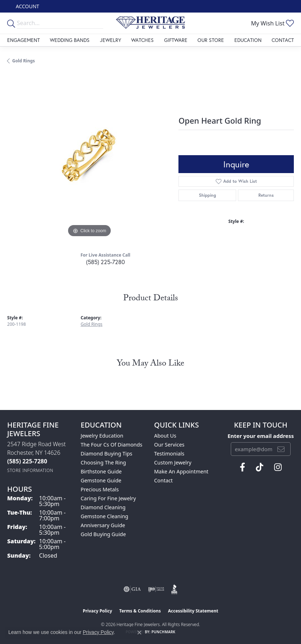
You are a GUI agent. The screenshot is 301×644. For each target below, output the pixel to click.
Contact (283, 40)
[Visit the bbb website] (174, 589)
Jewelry (111, 40)
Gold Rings (23, 61)
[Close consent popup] (139, 633)
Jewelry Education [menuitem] (102, 436)
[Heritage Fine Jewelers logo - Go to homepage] (150, 23)
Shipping (207, 195)
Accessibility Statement (193, 611)
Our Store (211, 40)
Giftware (176, 40)
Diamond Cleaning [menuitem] (103, 507)
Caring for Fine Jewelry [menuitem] (108, 498)
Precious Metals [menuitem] (100, 489)
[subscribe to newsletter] (281, 449)
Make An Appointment (181, 471)
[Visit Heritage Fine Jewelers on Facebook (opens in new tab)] (242, 467)
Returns (266, 195)
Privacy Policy (97, 611)
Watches (142, 40)
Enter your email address (261, 436)
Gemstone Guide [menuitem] (101, 480)
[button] (27, 6)
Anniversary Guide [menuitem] (103, 525)
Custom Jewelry (173, 462)
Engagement (23, 40)
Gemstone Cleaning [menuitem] (104, 516)
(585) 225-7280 (105, 262)
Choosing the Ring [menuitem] (103, 462)
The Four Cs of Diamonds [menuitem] (111, 445)
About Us (165, 436)
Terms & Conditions (140, 611)
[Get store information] (30, 470)
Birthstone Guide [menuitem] (101, 471)
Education (248, 40)
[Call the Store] (27, 461)
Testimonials (169, 454)
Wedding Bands (70, 40)
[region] (89, 157)
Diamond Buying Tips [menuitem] (106, 454)
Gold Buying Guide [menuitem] (103, 534)
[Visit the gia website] (132, 589)
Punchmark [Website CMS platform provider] (164, 632)
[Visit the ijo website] (156, 589)
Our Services (169, 445)
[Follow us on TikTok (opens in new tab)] (260, 467)
